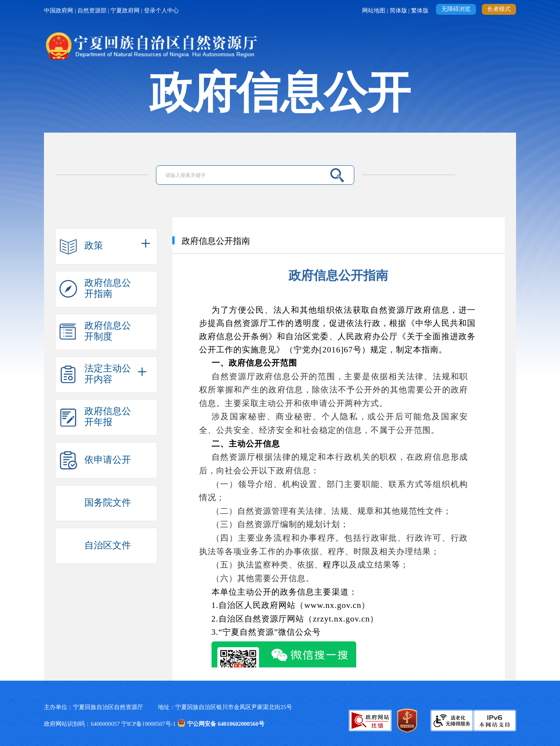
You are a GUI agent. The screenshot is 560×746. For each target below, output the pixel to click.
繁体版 (421, 11)
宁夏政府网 (126, 11)
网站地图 (374, 11)
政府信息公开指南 (108, 287)
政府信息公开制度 (108, 329)
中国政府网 (59, 11)
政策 (94, 245)
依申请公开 (108, 460)
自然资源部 (93, 11)
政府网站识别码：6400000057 (82, 724)
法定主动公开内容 (108, 372)
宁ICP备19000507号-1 (149, 724)
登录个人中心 (161, 11)
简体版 (399, 11)
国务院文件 (108, 502)
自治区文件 (108, 545)
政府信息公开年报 (108, 415)
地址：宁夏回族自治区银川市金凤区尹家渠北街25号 (225, 707)
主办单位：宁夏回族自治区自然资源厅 (101, 707)
